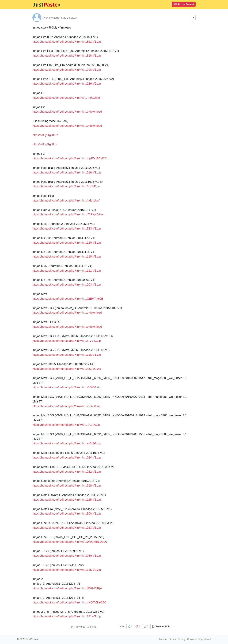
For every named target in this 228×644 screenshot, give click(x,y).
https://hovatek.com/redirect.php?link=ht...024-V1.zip (67, 458)
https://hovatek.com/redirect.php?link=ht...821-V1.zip (67, 42)
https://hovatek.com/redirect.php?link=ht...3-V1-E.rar (66, 186)
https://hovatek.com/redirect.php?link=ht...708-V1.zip (67, 70)
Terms (172, 639)
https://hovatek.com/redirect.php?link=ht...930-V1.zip (67, 556)
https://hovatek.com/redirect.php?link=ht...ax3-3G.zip (67, 369)
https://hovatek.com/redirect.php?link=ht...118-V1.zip (67, 257)
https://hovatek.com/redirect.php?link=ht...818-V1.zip (67, 56)
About (208, 639)
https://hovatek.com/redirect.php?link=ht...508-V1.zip (67, 514)
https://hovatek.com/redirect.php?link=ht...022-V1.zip (67, 472)
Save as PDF (161, 626)
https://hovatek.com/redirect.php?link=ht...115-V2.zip (67, 570)
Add (177, 4)
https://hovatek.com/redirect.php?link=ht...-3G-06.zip (66, 387)
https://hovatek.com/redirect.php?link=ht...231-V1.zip (67, 616)
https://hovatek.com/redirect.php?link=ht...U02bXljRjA (67, 588)
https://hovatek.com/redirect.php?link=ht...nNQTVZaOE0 (69, 602)
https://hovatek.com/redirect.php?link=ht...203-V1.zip (67, 285)
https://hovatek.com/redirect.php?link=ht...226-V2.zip (67, 84)
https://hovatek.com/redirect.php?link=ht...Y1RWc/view (68, 214)
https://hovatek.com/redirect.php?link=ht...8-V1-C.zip (67, 341)
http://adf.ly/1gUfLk (45, 144)
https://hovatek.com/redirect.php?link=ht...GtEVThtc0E (68, 299)
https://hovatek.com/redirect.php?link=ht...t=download (67, 112)
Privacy (181, 639)
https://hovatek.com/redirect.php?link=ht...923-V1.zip (67, 528)
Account (189, 4)
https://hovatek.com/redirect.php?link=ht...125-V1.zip (67, 500)
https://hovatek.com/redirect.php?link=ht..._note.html (66, 98)
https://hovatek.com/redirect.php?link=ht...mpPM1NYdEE (70, 158)
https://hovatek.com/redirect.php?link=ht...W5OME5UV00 (70, 542)
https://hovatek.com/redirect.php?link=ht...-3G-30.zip (66, 406)
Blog (200, 639)
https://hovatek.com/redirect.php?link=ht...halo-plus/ (66, 201)
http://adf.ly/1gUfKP (45, 135)
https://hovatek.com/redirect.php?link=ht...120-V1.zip (67, 243)
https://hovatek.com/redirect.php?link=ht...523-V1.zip (67, 229)
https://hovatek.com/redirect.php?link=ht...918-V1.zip (67, 486)
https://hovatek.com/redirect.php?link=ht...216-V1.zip (67, 173)
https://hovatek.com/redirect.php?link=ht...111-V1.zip (67, 271)
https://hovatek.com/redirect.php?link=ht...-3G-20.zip (66, 425)
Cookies (192, 639)
